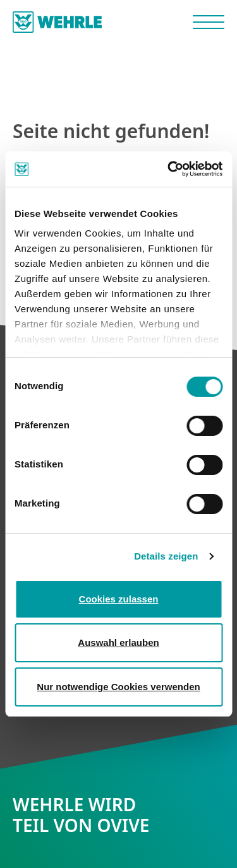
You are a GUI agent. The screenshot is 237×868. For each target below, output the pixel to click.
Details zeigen (166, 556)
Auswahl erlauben (118, 642)
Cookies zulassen (119, 599)
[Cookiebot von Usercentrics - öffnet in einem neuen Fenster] (169, 169)
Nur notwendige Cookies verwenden (118, 687)
